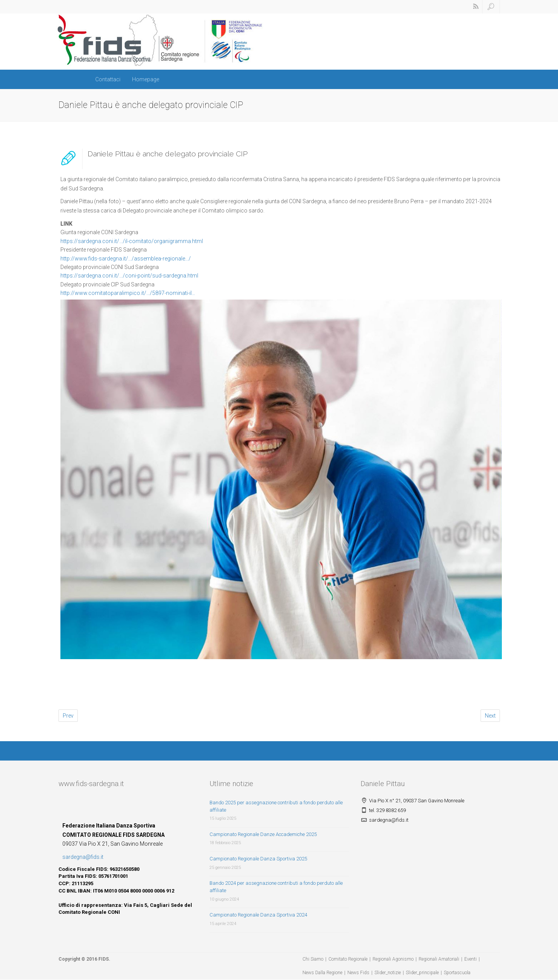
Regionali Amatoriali (439, 959)
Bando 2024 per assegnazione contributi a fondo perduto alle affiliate (276, 887)
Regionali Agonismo (393, 959)
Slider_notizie (388, 973)
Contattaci (108, 79)
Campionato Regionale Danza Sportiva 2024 (258, 915)
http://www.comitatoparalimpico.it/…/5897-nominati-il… (128, 293)
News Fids (358, 973)
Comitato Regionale (348, 959)
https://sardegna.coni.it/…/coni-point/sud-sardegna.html (129, 276)
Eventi (470, 959)
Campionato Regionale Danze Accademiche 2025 (263, 834)
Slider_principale (422, 973)
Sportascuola (457, 973)
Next (490, 716)
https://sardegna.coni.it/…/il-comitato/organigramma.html (132, 241)
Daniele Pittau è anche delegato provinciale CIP (168, 154)
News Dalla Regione (322, 973)
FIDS (104, 959)
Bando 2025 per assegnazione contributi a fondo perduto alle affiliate (276, 806)
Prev (68, 716)
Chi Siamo (313, 959)
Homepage (146, 79)
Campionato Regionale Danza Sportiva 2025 (258, 859)
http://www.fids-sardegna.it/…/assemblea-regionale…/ (126, 259)
